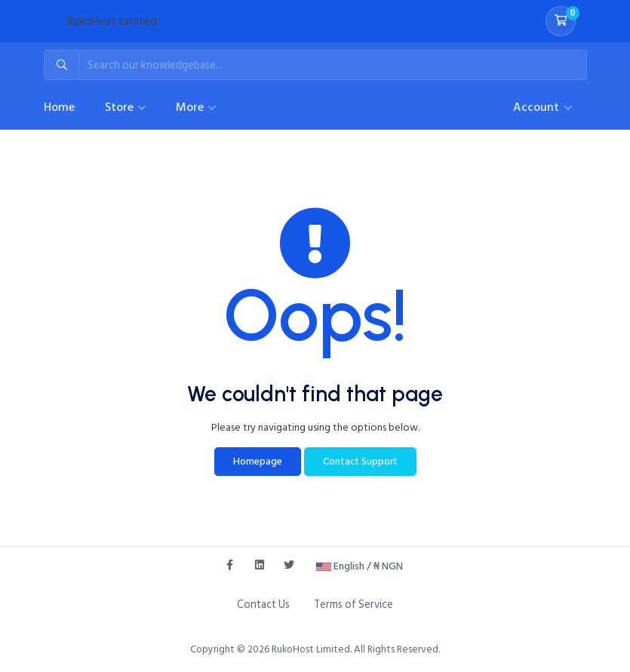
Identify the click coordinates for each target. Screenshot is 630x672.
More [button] (191, 107)
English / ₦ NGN (360, 566)
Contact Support (360, 462)
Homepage (258, 462)
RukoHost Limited (112, 21)
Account (538, 107)
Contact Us (263, 604)
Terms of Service (353, 604)
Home (59, 107)
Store (121, 107)
